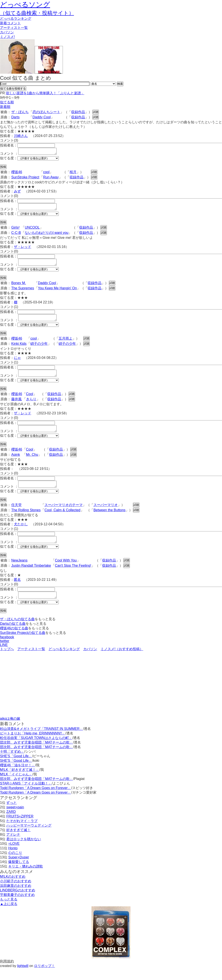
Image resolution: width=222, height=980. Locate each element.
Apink (16, 462)
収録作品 (78, 112)
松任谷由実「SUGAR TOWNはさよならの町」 (36, 750)
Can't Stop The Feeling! (73, 576)
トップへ (7, 661)
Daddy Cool (42, 117)
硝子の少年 (39, 349)
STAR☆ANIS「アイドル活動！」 (26, 795)
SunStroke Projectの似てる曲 (23, 644)
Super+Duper (19, 869)
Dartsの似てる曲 (13, 635)
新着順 (5, 107)
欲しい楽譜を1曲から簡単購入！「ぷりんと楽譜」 (45, 93)
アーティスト (14, 28)
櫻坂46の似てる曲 (14, 640)
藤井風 (16, 406)
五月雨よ (65, 344)
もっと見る (9, 911)
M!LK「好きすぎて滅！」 (20, 781)
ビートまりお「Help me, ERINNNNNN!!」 (33, 745)
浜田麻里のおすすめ (16, 897)
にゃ (17, 363)
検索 (120, 84)
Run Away (51, 178)
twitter (5, 653)
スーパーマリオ (106, 514)
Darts (15, 117)
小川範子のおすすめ (16, 893)
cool (46, 173)
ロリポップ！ (44, 978)
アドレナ (13, 846)
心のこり (15, 864)
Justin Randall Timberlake (31, 576)
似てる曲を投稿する (13, 89)
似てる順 (7, 102)
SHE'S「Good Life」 (16, 768)
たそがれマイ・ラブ (22, 833)
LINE (4, 657)
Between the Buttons (109, 519)
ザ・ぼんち (20, 112)
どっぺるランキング (64, 661)
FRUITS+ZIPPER (20, 828)
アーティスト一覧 (31, 661)
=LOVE (14, 855)
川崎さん (21, 136)
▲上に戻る (9, 916)
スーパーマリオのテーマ (64, 514)
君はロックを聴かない (24, 851)
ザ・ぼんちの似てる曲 (17, 631)
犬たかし (21, 533)
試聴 (96, 112)
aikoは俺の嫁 (10, 730)
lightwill (23, 978)
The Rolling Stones (26, 519)
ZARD (11, 823)
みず (17, 193)
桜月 (73, 173)
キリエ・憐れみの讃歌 (26, 878)
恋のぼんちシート (46, 112)
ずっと (11, 814)
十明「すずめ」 (12, 763)
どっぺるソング (25, 5)
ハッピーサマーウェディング (29, 837)
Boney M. (19, 287)
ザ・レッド (23, 249)
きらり (31, 406)
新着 (10, 23)
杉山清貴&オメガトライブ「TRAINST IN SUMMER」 (42, 740)
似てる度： (9, 159)
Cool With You (66, 571)
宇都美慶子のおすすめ (17, 906)
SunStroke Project (25, 178)
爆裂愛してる (19, 873)
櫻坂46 (17, 173)
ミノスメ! (7, 37)
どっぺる (16, 19)
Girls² (15, 230)
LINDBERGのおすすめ (18, 902)
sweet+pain (15, 819)
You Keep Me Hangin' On (57, 292)
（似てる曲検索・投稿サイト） (37, 13)
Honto (13, 860)
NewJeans (19, 571)
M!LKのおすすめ (13, 888)
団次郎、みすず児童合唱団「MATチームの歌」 (37, 754)
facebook (7, 649)
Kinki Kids (19, 349)
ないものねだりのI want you (47, 235)
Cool (30, 400)
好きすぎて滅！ (18, 842)
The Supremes (23, 292)
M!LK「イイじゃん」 (16, 786)
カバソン (7, 32)
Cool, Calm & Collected (62, 519)
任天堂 (16, 514)
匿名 (17, 590)
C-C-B (16, 235)
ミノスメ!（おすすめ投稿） (122, 661)
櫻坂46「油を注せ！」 (18, 777)
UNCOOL (32, 230)
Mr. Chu (32, 462)
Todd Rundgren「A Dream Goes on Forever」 (36, 800)
